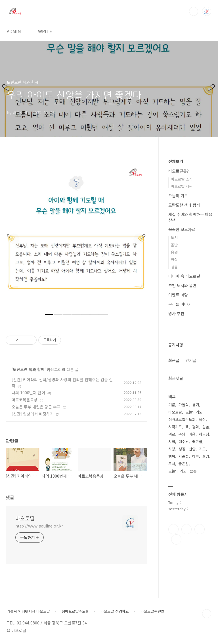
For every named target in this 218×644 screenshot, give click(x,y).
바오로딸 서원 (182, 186)
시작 (172, 441)
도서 (174, 237)
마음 (192, 434)
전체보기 (176, 161)
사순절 (184, 456)
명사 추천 (176, 313)
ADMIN (14, 31)
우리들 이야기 (180, 304)
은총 (193, 471)
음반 (174, 245)
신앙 (192, 449)
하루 (196, 456)
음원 (174, 252)
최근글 (174, 360)
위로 (172, 434)
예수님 (184, 441)
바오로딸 (25, 518)
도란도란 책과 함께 (29, 369)
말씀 (206, 427)
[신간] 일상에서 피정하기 (33, 414)
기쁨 (172, 405)
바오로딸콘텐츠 (152, 611)
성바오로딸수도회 (182, 419)
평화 (196, 427)
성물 (174, 267)
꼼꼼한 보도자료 (182, 229)
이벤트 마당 (178, 295)
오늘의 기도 (178, 196)
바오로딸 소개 (182, 179)
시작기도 (175, 427)
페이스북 (173, 529)
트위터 (200, 529)
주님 (182, 434)
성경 (182, 449)
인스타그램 (186, 529)
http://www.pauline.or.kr (39, 526)
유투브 (176, 539)
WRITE (45, 31)
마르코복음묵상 (25, 400)
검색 (194, 11)
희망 (206, 456)
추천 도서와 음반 (182, 285)
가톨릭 (184, 405)
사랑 (172, 449)
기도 (202, 449)
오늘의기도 (194, 412)
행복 (172, 456)
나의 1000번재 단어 (28, 393)
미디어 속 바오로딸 (184, 276)
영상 (174, 259)
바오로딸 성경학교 (115, 611)
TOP (207, 614)
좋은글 (197, 441)
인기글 (191, 360)
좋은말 (184, 464)
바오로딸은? (179, 171)
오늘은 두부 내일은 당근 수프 (36, 407)
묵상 (202, 419)
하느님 (204, 434)
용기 (196, 405)
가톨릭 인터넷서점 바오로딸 (28, 611)
